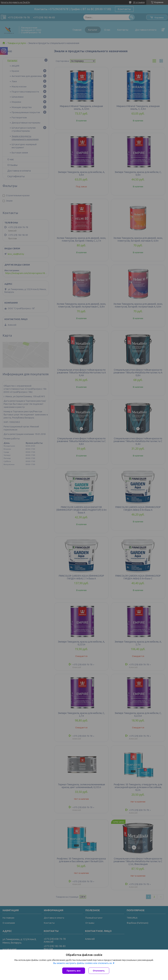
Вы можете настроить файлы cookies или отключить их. (83, 963)
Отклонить (99, 971)
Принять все (74, 971)
